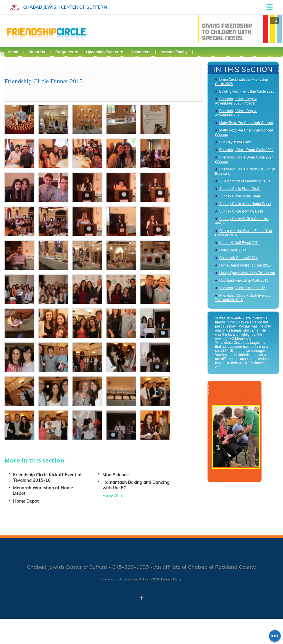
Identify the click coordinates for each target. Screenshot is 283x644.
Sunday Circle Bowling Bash (241, 211)
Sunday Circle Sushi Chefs (240, 196)
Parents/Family (174, 52)
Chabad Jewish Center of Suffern (65, 7)
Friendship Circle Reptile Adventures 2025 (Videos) (236, 101)
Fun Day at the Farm (235, 142)
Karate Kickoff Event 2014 (239, 243)
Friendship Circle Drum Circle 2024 (246, 150)
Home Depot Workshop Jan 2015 (245, 265)
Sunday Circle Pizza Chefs (240, 189)
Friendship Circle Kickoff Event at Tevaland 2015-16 (47, 477)
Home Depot (26, 501)
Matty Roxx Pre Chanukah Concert (246, 123)
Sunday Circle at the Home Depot (245, 204)
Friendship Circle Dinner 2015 (242, 288)
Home (13, 52)
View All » (113, 495)
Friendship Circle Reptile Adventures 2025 (236, 113)
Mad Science (116, 475)
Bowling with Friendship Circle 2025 (247, 91)
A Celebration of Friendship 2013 (245, 181)
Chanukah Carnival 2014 (238, 258)
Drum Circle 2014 (233, 250)
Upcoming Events (102, 52)
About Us (37, 52)
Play (252, 479)
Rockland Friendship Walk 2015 (244, 280)
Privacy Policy (171, 579)
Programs (64, 52)
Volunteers (141, 52)
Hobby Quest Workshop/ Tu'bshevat (247, 273)
